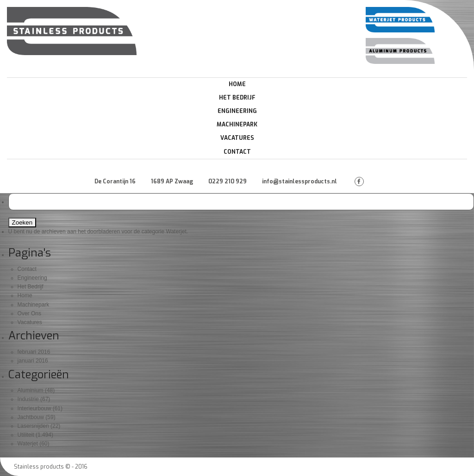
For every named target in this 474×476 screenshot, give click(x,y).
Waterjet (28, 444)
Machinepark (237, 125)
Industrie (28, 399)
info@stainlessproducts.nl (299, 182)
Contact (237, 152)
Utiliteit (26, 435)
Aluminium (31, 390)
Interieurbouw (34, 408)
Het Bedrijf (237, 98)
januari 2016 (33, 361)
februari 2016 (34, 352)
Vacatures (237, 138)
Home (237, 84)
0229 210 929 (228, 182)
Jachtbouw (31, 417)
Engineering (237, 111)
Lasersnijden (33, 426)
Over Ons (29, 313)
